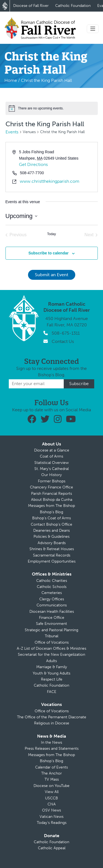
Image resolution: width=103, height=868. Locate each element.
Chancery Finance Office (51, 487)
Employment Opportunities (52, 561)
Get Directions (33, 164)
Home (11, 80)
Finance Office (52, 618)
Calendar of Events (51, 767)
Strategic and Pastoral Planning (51, 630)
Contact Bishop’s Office (51, 524)
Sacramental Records (52, 555)
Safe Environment (51, 624)
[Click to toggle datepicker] (21, 216)
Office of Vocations (52, 642)
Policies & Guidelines (51, 537)
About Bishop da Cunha (52, 500)
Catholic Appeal (52, 848)
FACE (52, 692)
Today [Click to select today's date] (51, 234)
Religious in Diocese (52, 723)
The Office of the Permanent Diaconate (52, 717)
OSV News (51, 810)
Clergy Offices (52, 599)
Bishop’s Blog (51, 512)
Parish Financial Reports (51, 494)
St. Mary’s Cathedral (51, 469)
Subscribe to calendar (48, 253)
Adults (51, 661)
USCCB (51, 798)
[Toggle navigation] (93, 29)
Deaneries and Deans (51, 530)
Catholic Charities (52, 581)
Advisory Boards (52, 543)
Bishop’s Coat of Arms (51, 518)
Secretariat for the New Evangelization (51, 655)
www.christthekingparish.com (50, 181)
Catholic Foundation (73, 6)
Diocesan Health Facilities (52, 612)
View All (52, 792)
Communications (52, 605)
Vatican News (51, 817)
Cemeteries (52, 593)
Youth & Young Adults (51, 673)
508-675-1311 (66, 333)
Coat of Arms (51, 456)
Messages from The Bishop (51, 506)
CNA (52, 804)
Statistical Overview (51, 463)
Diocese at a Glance (52, 450)
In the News (51, 742)
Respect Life (52, 679)
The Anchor (51, 773)
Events (12, 132)
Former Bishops (52, 481)
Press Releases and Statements (52, 749)
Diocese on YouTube (51, 786)
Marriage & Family (52, 667)
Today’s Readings (52, 823)
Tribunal (51, 636)
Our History (51, 475)
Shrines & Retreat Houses (52, 549)
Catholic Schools (52, 587)
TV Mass (52, 779)
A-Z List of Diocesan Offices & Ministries (51, 648)
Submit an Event (52, 275)
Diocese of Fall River (31, 6)
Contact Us (63, 341)
